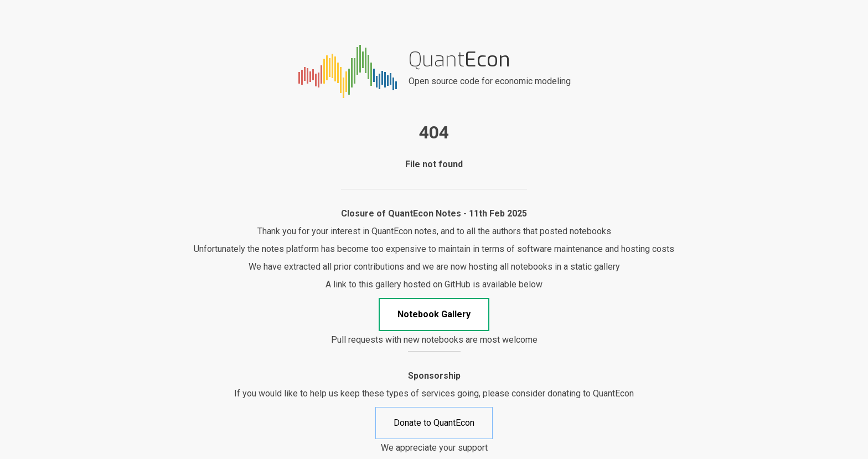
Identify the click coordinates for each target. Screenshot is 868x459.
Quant (459, 60)
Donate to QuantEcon (434, 423)
